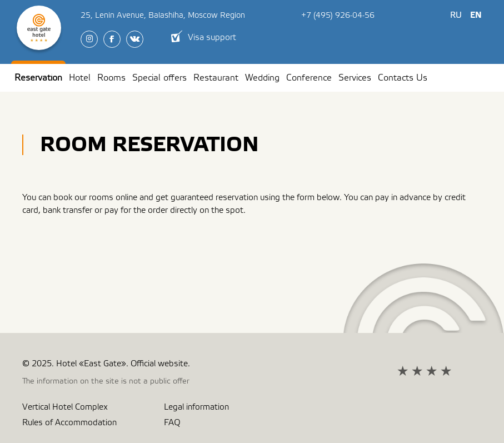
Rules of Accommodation (69, 423)
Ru (456, 15)
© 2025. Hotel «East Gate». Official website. (106, 364)
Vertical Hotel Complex (65, 407)
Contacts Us (403, 78)
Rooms (111, 78)
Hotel (80, 78)
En (476, 15)
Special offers (159, 78)
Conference (309, 78)
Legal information (196, 407)
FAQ (172, 423)
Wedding (262, 78)
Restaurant (216, 78)
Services (355, 78)
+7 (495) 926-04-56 (338, 15)
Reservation (38, 78)
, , (163, 15)
